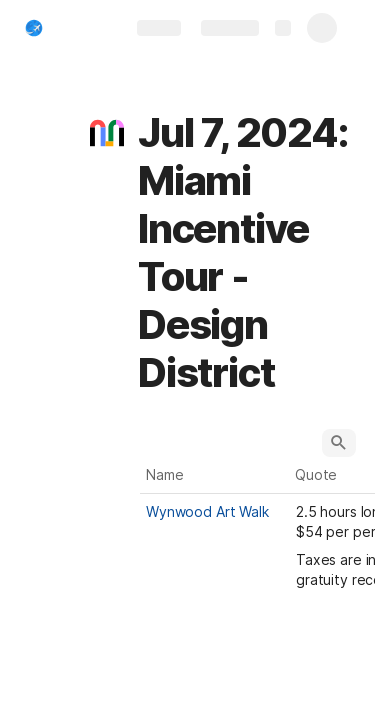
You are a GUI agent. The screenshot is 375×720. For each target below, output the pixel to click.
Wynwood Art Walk (207, 511)
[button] (107, 133)
